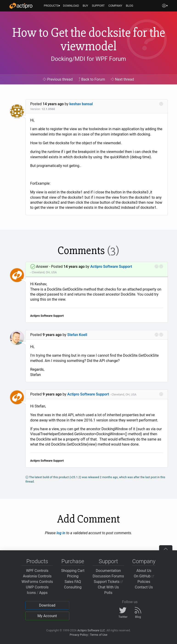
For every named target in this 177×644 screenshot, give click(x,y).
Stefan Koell (77, 335)
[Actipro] (21, 6)
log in (61, 533)
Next (122, 79)
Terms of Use (99, 635)
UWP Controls (37, 587)
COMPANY (115, 6)
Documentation (108, 571)
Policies (144, 582)
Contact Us (144, 587)
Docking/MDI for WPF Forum (88, 59)
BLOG (129, 6)
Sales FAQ (73, 582)
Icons (31, 593)
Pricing (73, 576)
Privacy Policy (79, 635)
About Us (144, 571)
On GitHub (144, 576)
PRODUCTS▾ (52, 6)
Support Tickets (108, 582)
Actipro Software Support (111, 267)
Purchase (73, 561)
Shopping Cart (73, 571)
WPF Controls (37, 571)
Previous (58, 79)
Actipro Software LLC (91, 630)
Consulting (73, 587)
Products (37, 561)
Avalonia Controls (37, 576)
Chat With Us (108, 587)
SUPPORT (98, 6)
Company (144, 561)
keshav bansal (81, 104)
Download (47, 605)
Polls (108, 593)
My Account (47, 616)
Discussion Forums (108, 576)
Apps (44, 593)
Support (108, 561)
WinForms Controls (37, 582)
